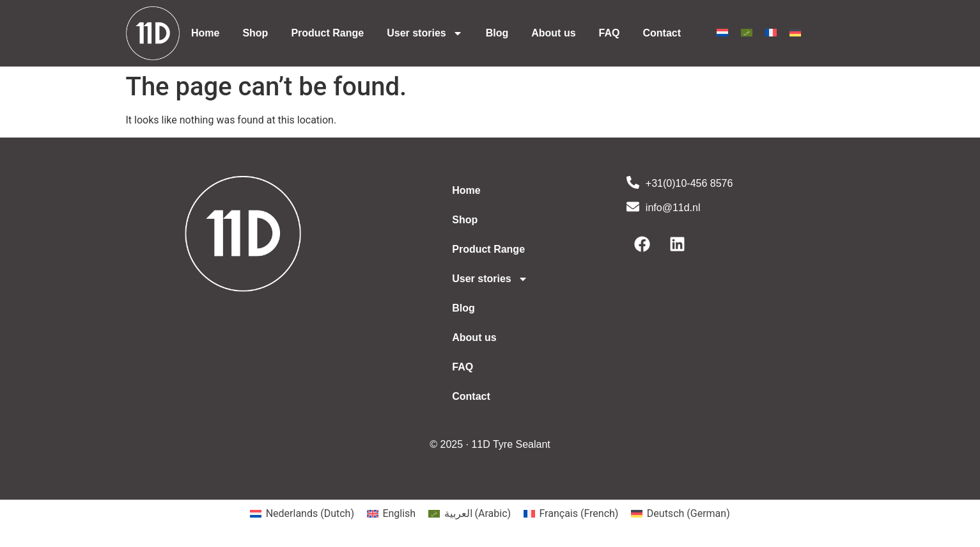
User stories (425, 33)
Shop (255, 33)
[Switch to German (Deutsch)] (680, 514)
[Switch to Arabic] (747, 32)
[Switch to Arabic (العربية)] (470, 514)
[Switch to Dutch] (722, 32)
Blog (497, 33)
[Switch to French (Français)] (571, 514)
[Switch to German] (795, 32)
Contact (662, 33)
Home (205, 33)
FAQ (610, 33)
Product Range (327, 33)
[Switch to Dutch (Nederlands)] (302, 514)
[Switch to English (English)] (391, 514)
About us (553, 33)
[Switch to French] (771, 32)
